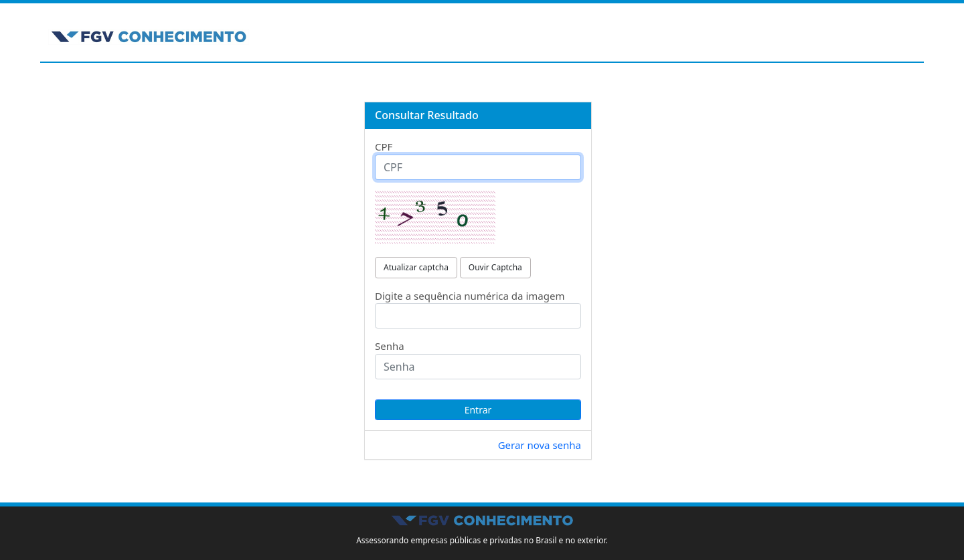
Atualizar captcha (416, 267)
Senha (390, 346)
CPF (384, 147)
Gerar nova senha (540, 445)
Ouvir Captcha (495, 267)
